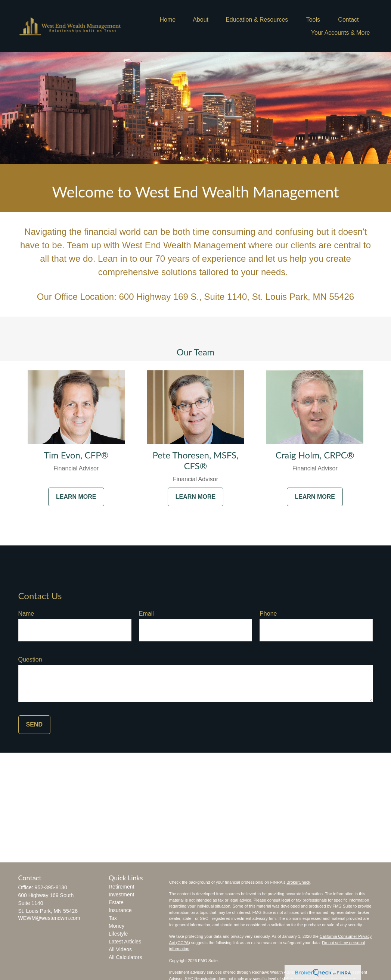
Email (146, 614)
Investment (121, 895)
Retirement (121, 887)
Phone (268, 614)
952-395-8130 (51, 887)
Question (30, 659)
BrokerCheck (298, 882)
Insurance (120, 910)
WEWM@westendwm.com (49, 918)
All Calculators (125, 957)
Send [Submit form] (34, 724)
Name (26, 614)
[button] (167, 20)
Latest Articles (125, 942)
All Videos (120, 949)
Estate (116, 902)
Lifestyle (118, 934)
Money (117, 926)
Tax (113, 918)
